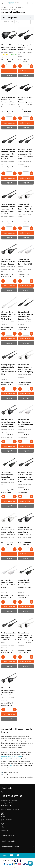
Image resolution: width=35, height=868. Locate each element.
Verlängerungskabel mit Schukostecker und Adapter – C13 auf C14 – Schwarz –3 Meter (26, 477)
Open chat (5, 830)
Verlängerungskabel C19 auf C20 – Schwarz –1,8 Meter (25, 100)
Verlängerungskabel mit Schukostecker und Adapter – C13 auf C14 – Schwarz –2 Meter (9, 369)
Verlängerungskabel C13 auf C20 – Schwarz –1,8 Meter (25, 47)
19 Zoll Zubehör (17, 757)
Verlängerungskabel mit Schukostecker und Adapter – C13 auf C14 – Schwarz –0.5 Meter (8, 154)
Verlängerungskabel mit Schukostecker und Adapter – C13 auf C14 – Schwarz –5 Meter (9, 638)
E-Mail (11, 766)
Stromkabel (19, 7)
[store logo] (14, 1)
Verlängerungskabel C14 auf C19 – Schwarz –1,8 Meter (8, 100)
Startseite (4, 7)
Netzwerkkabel (6, 759)
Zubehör (11, 7)
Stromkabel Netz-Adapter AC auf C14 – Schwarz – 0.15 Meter (9, 47)
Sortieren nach (9, 22)
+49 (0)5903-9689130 (12, 796)
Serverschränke (6, 757)
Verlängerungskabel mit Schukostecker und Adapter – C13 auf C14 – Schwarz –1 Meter (26, 154)
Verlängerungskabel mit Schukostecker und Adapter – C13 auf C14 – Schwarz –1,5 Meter (8, 209)
